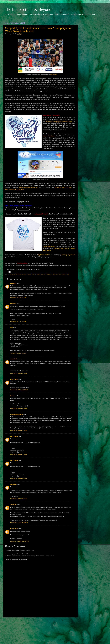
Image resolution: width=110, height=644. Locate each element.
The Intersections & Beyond (28, 9)
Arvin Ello (13, 484)
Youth (67, 274)
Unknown (13, 283)
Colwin (12, 396)
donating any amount (68, 255)
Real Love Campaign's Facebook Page (59, 122)
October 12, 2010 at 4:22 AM (19, 408)
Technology (62, 274)
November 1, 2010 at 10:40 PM (19, 541)
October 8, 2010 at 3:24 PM (18, 322)
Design (24, 274)
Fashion (29, 274)
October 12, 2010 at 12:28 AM (19, 390)
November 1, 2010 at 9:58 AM (19, 523)
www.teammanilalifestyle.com (28, 187)
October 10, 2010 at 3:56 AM (19, 373)
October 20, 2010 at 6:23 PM (19, 499)
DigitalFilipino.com (49, 247)
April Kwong (14, 436)
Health (38, 274)
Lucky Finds (14, 379)
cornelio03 (14, 359)
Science (55, 274)
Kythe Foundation (49, 136)
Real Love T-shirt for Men (63, 187)
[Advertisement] (40, 629)
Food (34, 274)
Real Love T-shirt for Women (14, 189)
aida (12, 328)
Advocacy (13, 274)
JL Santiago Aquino (17, 414)
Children (19, 274)
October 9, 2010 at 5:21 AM (18, 353)
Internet (43, 274)
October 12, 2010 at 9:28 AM (19, 430)
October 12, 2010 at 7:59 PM (19, 454)
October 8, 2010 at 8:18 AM (18, 298)
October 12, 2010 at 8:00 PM (19, 478)
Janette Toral (53, 75)
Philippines (49, 274)
